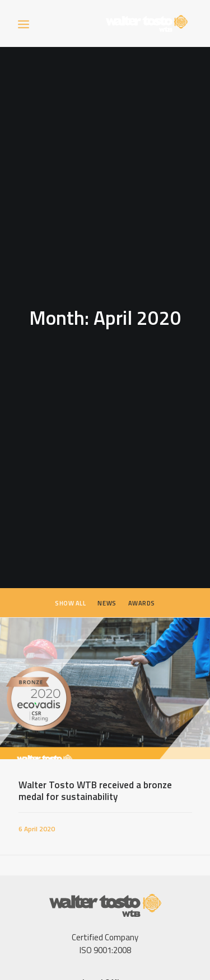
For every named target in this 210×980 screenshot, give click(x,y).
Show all (70, 594)
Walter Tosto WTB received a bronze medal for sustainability (95, 781)
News (107, 594)
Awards (142, 594)
